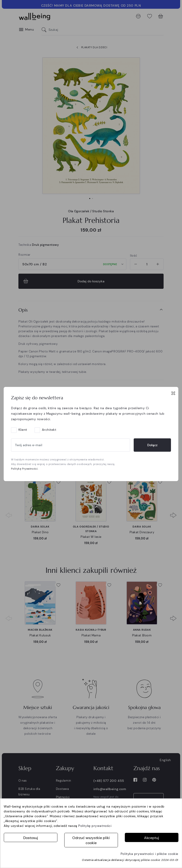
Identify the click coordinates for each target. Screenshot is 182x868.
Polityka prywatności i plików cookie (149, 854)
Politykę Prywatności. (25, 469)
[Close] (173, 393)
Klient (23, 430)
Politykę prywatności (95, 826)
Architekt (49, 430)
